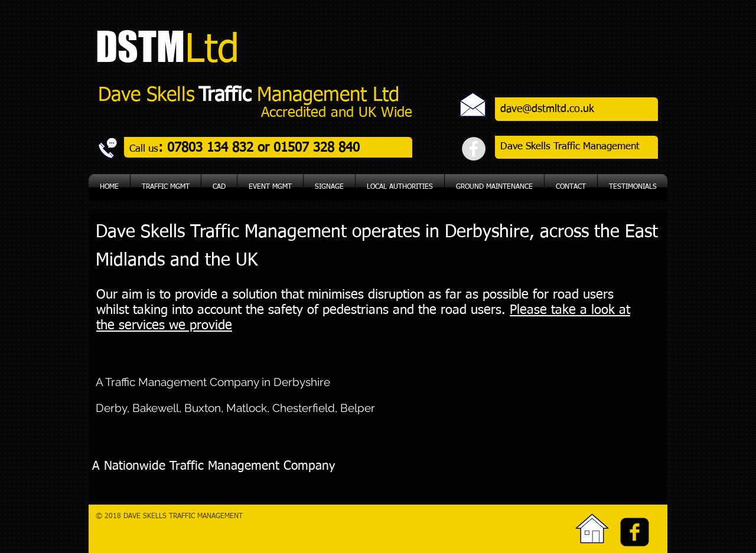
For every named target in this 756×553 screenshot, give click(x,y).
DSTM (140, 46)
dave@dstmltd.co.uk (547, 109)
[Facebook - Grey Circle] (474, 149)
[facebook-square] (635, 532)
